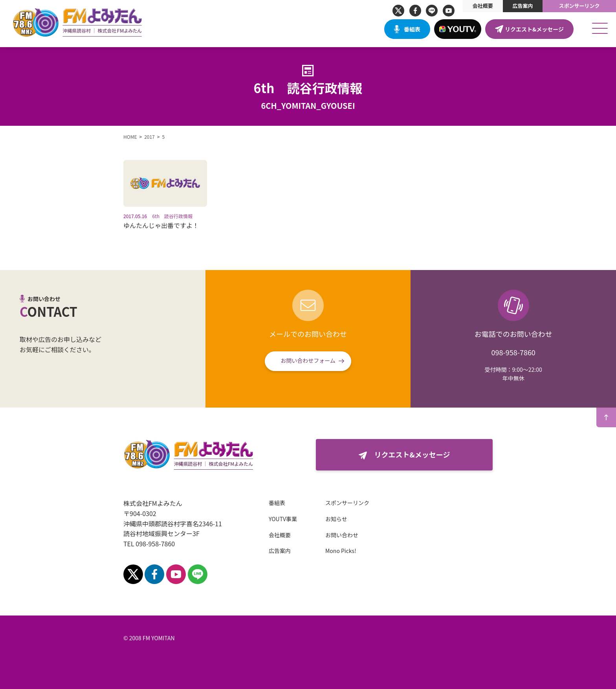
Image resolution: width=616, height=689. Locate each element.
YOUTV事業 (283, 519)
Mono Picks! (341, 551)
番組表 (412, 29)
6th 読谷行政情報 (172, 216)
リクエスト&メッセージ (534, 29)
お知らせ (336, 519)
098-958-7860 (513, 352)
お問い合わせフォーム (308, 360)
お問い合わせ (342, 535)
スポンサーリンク (579, 6)
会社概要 (483, 6)
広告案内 (522, 6)
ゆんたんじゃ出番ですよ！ (161, 225)
